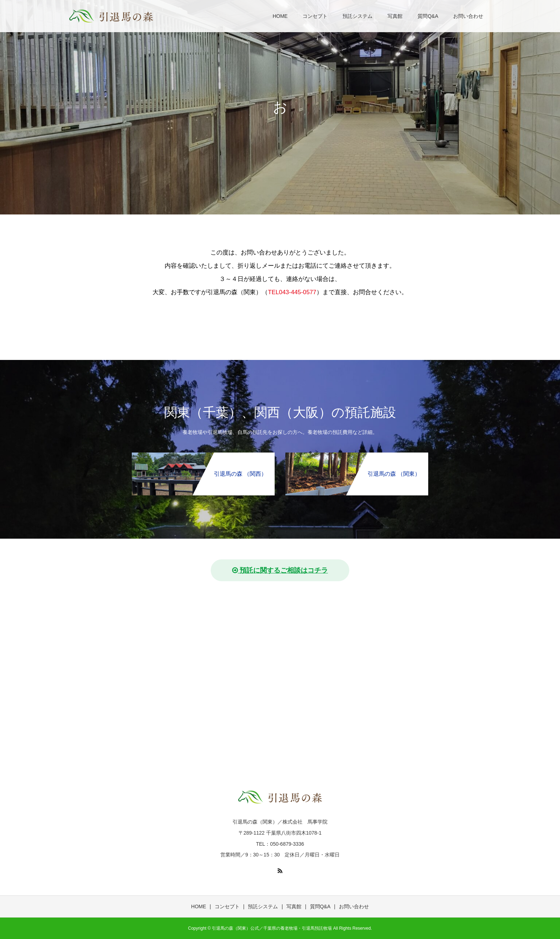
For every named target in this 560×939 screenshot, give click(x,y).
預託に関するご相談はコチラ (280, 570)
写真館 (395, 16)
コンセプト (315, 16)
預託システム (357, 16)
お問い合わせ (468, 16)
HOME (280, 16)
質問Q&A (428, 16)
